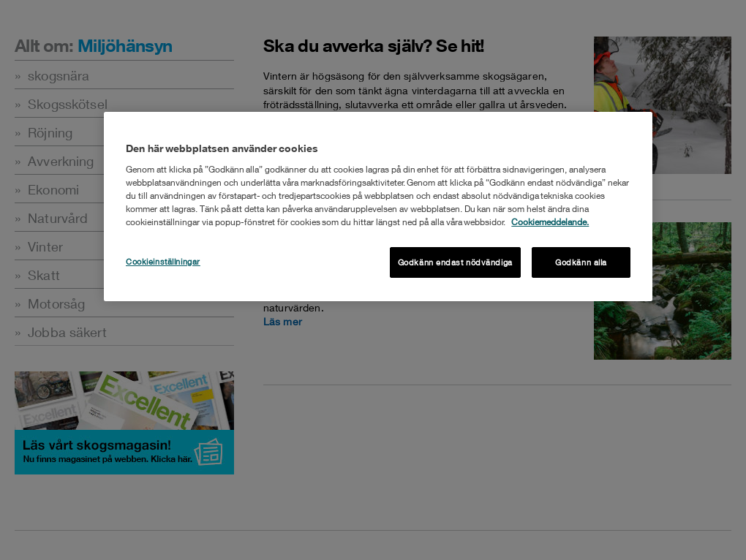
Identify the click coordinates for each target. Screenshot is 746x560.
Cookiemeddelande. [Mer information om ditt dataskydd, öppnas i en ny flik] (550, 222)
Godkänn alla (581, 262)
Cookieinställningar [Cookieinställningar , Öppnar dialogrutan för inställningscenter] (163, 261)
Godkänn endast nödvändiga (455, 262)
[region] (378, 207)
